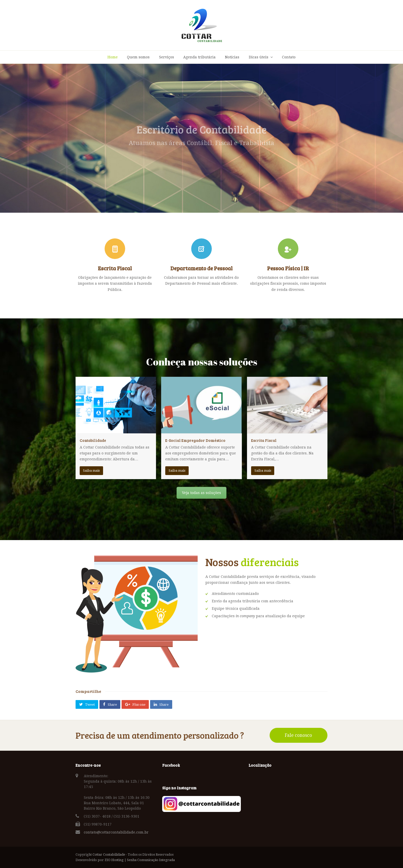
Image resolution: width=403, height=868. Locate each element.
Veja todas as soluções (201, 493)
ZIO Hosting (114, 860)
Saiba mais (91, 471)
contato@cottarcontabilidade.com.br (116, 832)
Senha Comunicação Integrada (151, 860)
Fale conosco (298, 735)
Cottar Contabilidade (109, 854)
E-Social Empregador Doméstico (195, 440)
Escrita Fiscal (264, 440)
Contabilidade (93, 440)
